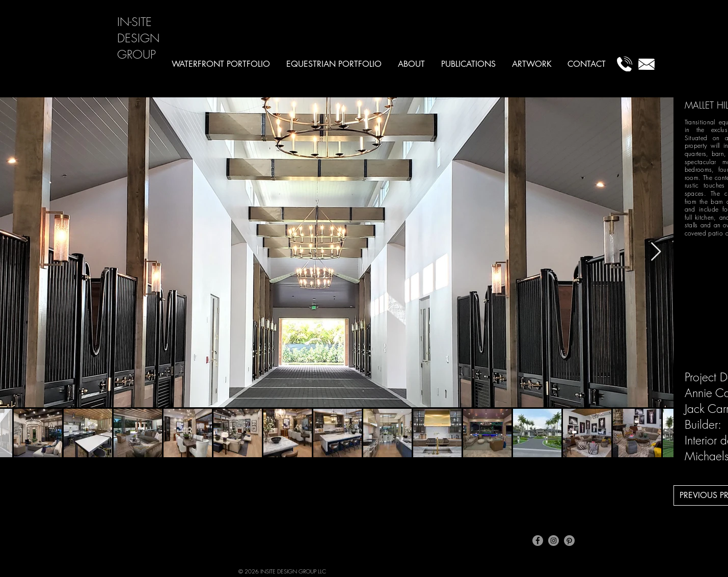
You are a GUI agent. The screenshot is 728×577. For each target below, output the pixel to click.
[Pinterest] (569, 541)
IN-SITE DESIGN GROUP (138, 38)
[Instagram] (554, 541)
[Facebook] (538, 541)
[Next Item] (656, 252)
